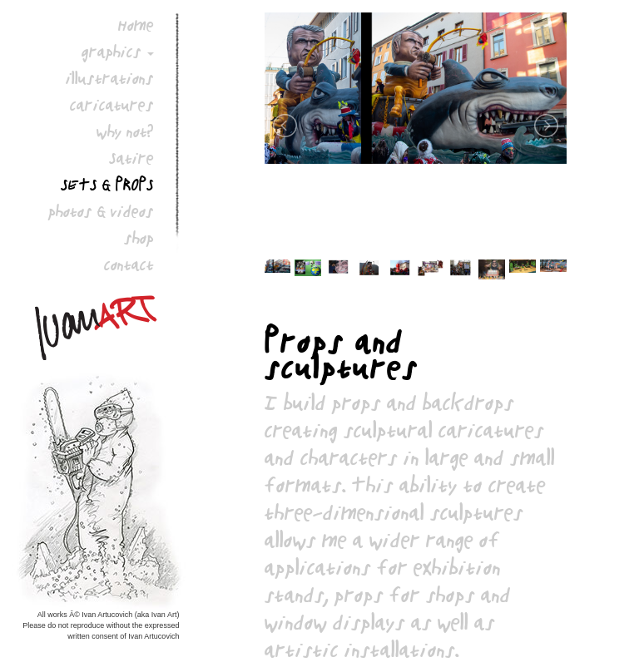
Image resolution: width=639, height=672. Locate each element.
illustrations (110, 78)
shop (139, 238)
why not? (125, 131)
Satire (131, 158)
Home (136, 25)
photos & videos (101, 211)
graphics (111, 52)
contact (129, 264)
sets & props (107, 185)
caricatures (112, 105)
